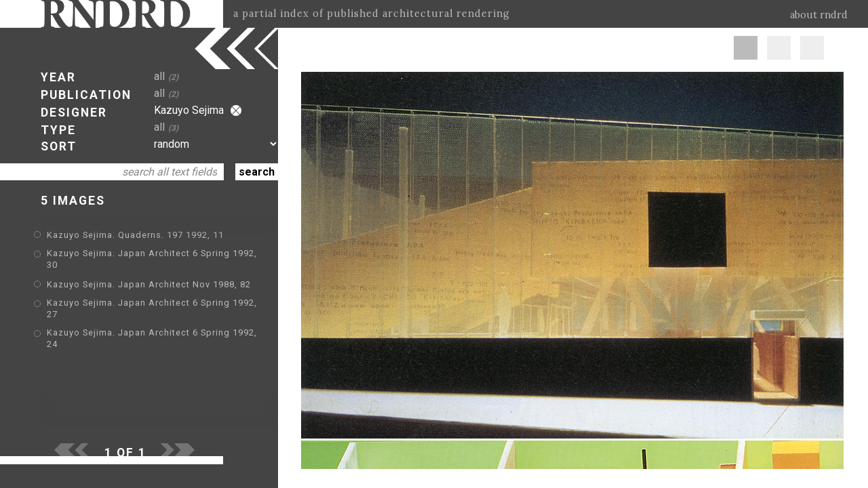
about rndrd (819, 15)
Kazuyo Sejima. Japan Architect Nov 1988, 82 (149, 284)
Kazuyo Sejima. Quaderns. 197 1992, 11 (135, 235)
